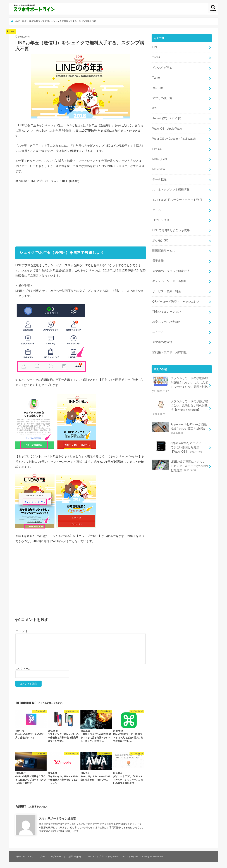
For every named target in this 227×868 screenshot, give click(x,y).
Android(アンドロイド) (166, 113)
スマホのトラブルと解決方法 (170, 256)
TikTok (156, 56)
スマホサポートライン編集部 (58, 818)
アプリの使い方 (162, 94)
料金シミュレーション (166, 294)
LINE (155, 47)
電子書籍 (158, 246)
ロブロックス (160, 208)
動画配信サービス (163, 237)
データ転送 (159, 170)
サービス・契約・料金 (166, 275)
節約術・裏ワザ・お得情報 (168, 332)
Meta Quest (159, 151)
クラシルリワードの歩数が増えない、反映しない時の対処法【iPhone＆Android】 (180, 385)
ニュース (158, 313)
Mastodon (158, 161)
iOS (155, 104)
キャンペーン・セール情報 (168, 265)
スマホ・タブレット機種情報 (170, 180)
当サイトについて (25, 856)
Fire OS (157, 142)
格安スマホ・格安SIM (165, 303)
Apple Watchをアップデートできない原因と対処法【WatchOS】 (180, 421)
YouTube (157, 85)
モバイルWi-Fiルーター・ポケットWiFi (175, 189)
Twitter (156, 75)
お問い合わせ (77, 856)
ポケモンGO (160, 227)
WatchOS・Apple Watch (167, 123)
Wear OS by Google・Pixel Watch (172, 132)
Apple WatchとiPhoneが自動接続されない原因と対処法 (180, 404)
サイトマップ (97, 856)
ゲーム (156, 199)
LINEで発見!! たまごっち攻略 (170, 218)
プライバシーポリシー (52, 856)
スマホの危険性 (162, 322)
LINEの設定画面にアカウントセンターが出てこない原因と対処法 (180, 439)
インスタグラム (162, 66)
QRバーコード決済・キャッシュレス (174, 284)
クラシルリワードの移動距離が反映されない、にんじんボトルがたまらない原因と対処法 (180, 363)
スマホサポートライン (134, 856)
